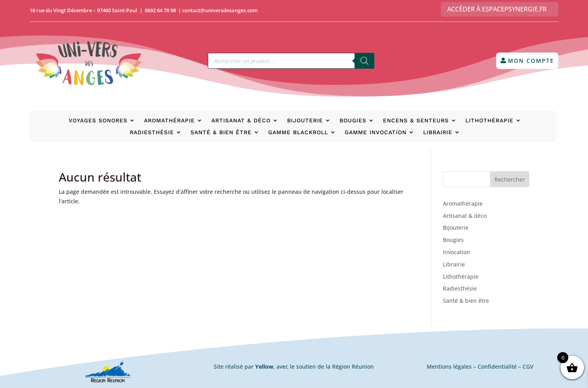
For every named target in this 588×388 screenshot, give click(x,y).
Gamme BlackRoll (298, 132)
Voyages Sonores (98, 121)
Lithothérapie (489, 121)
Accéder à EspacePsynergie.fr (497, 9)
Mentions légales (449, 366)
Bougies (353, 121)
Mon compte (531, 61)
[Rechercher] (364, 61)
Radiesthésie (152, 132)
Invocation (456, 252)
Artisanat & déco (241, 121)
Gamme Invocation (376, 132)
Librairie (438, 132)
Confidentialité (497, 366)
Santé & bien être (221, 132)
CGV (528, 366)
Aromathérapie (169, 121)
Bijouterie (305, 121)
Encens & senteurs (416, 121)
